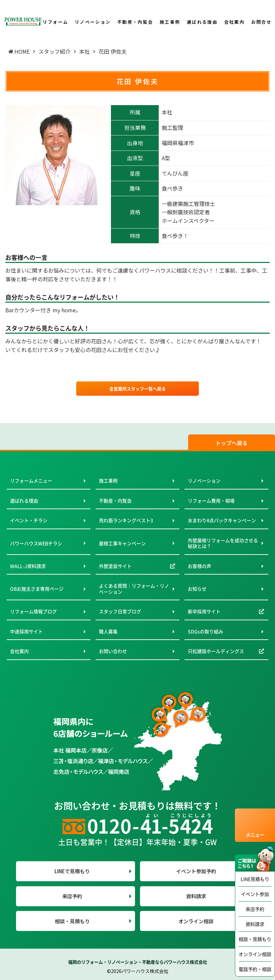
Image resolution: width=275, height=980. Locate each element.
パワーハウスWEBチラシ (36, 543)
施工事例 (108, 480)
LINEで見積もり (72, 871)
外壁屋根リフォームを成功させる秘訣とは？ (223, 543)
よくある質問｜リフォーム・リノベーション (134, 589)
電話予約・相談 (255, 969)
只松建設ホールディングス (216, 651)
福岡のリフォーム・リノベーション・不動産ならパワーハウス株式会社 (138, 962)
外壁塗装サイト (115, 566)
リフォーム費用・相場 (211, 501)
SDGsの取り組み (205, 631)
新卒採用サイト (204, 611)
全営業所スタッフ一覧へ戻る (137, 389)
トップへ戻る (232, 443)
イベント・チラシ (29, 520)
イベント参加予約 (196, 871)
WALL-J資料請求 (28, 566)
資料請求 (255, 924)
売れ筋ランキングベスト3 (126, 520)
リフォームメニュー (31, 480)
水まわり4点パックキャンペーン (222, 520)
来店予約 (255, 909)
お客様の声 (199, 566)
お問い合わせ (113, 651)
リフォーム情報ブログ (33, 611)
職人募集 (108, 631)
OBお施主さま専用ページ (37, 589)
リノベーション (204, 480)
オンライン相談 (255, 954)
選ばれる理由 (24, 501)
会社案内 (19, 651)
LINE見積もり (255, 879)
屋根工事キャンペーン (122, 543)
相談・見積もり (255, 939)
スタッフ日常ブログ (120, 611)
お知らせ (197, 589)
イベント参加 (255, 894)
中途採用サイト (26, 631)
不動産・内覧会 (115, 501)
